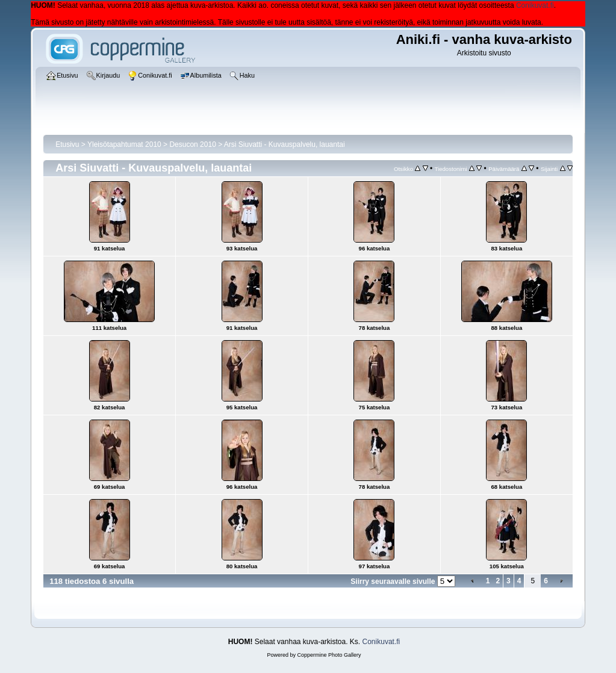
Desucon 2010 (192, 144)
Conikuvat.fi (535, 5)
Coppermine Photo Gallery (329, 655)
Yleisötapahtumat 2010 (124, 144)
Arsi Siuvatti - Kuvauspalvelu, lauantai (285, 144)
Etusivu (67, 144)
